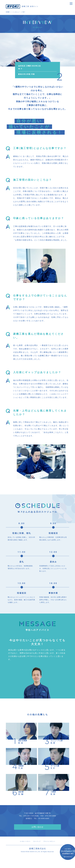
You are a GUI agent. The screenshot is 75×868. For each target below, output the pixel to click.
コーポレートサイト (22, 848)
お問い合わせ (38, 833)
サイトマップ (37, 848)
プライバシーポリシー (52, 848)
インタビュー (16, 13)
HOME (8, 13)
